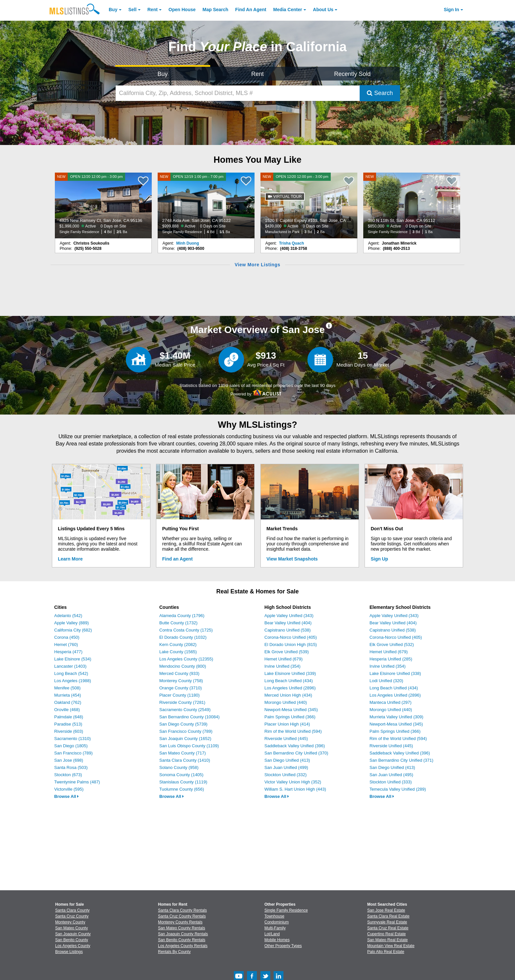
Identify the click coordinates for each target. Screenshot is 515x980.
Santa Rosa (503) (71, 767)
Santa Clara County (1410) (185, 760)
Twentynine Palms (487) (77, 782)
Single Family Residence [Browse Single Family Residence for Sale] (286, 910)
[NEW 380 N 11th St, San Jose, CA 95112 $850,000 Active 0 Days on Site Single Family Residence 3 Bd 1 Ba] (412, 205)
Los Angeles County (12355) (186, 659)
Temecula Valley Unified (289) (398, 789)
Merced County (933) (179, 673)
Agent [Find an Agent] (251, 10)
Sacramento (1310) (72, 739)
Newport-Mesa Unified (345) (291, 710)
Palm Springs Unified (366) (290, 717)
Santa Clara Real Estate (388, 916)
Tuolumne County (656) (182, 789)
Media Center (288, 10)
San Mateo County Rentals (181, 928)
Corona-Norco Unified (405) (291, 637)
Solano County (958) (179, 767)
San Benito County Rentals (182, 940)
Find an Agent (178, 559)
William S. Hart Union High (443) (295, 789)
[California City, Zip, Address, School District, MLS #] (238, 93)
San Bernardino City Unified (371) (401, 760)
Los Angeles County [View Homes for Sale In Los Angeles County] (73, 946)
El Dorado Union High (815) (291, 645)
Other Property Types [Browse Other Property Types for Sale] (283, 946)
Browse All (67, 796)
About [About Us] (323, 10)
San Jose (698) (69, 760)
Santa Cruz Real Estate (388, 928)
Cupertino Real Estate (386, 934)
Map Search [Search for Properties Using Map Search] (216, 10)
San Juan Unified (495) (391, 775)
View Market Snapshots (292, 559)
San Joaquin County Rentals (183, 934)
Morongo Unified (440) (286, 702)
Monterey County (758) (181, 681)
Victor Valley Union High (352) (293, 782)
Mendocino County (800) (183, 666)
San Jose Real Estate (386, 910)
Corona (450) (67, 637)
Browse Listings (69, 952)
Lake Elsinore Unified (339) (290, 673)
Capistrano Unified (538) (288, 630)
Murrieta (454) (68, 695)
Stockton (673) (68, 775)
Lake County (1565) (178, 652)
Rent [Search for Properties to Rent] (257, 74)
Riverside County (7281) (182, 702)
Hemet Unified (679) (283, 659)
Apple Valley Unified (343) (289, 616)
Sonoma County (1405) (181, 775)
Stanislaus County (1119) (183, 782)
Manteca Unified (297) (391, 702)
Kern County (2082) (178, 645)
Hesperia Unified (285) (391, 659)
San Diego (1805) (71, 746)
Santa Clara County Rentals (182, 910)
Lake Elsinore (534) (73, 659)
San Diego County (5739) (183, 724)
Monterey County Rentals (180, 922)
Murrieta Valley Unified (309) (396, 717)
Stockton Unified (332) (286, 775)
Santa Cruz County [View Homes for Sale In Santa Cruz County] (72, 916)
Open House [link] (182, 10)
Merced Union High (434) (288, 695)
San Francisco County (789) (186, 731)
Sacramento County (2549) (185, 710)
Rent (153, 10)
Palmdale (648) (69, 717)
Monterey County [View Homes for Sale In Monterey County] (70, 922)
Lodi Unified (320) (386, 681)
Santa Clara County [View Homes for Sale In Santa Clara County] (72, 910)
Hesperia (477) (68, 652)
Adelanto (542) (68, 616)
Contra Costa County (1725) (186, 630)
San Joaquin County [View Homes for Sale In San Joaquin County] (73, 934)
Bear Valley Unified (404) (288, 623)
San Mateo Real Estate (387, 940)
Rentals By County (174, 952)
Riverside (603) (69, 731)
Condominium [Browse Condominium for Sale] (277, 922)
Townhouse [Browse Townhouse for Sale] (274, 916)
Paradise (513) (68, 724)
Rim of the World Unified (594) (293, 731)
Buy (113, 10)
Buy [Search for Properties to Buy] (163, 74)
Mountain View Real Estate (391, 946)
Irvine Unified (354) (282, 666)
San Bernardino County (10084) (190, 717)
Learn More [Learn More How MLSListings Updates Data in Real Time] (70, 559)
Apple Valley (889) (71, 623)
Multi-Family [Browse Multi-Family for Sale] (275, 928)
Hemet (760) (66, 645)
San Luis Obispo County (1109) (189, 746)
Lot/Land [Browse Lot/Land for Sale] (272, 934)
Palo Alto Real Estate (386, 952)
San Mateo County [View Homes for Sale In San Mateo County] (71, 928)
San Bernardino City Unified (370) (296, 753)
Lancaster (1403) (70, 666)
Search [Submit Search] (380, 93)
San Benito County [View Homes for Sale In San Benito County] (72, 940)
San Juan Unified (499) (286, 767)
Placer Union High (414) (287, 724)
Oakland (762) (68, 702)
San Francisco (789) (73, 753)
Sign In (451, 10)
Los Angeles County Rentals (183, 946)
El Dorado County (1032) (183, 637)
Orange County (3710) (180, 688)
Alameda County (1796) (182, 616)
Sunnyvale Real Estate (387, 922)
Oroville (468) (67, 710)
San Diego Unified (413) (287, 760)
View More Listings (257, 265)
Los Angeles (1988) (73, 681)
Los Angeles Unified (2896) (290, 688)
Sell (133, 10)
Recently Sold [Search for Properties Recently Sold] (352, 74)
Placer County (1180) (179, 695)
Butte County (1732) (178, 623)
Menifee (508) (67, 688)
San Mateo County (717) (183, 753)
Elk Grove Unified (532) (392, 645)
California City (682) (73, 630)
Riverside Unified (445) (286, 739)
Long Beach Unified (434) (289, 681)
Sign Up (380, 559)
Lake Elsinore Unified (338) (395, 673)
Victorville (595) (69, 789)
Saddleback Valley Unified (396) (295, 746)
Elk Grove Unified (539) (287, 652)
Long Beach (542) (71, 673)
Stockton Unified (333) (391, 782)
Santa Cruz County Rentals (182, 916)
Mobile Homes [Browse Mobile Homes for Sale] (277, 940)
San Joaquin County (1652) (185, 739)
